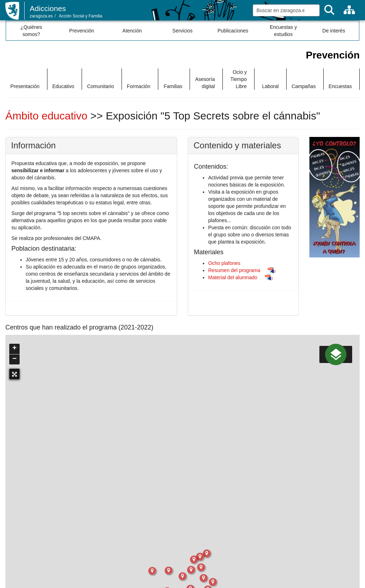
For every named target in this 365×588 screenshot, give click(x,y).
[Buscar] (329, 10)
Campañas (304, 86)
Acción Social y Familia (81, 16)
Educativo (63, 86)
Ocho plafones (224, 263)
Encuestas (340, 86)
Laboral (270, 86)
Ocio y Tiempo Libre (238, 79)
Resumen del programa (234, 270)
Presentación (25, 86)
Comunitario (100, 86)
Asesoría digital (205, 83)
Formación (139, 86)
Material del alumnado (233, 277)
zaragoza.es (41, 16)
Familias (173, 86)
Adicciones (48, 8)
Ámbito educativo (48, 116)
